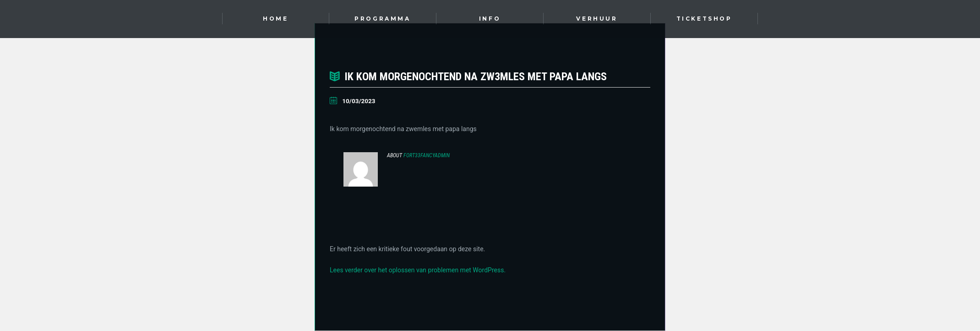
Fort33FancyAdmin (427, 155)
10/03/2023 (359, 101)
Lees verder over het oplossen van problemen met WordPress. (418, 270)
